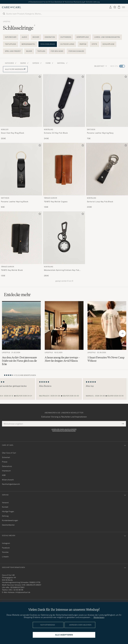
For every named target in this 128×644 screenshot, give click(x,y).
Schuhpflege (108, 44)
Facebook (6, 548)
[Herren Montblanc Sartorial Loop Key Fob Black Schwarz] (107, 169)
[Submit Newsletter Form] (123, 424)
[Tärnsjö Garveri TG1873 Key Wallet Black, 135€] (21, 244)
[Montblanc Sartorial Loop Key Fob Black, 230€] (107, 176)
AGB (4, 475)
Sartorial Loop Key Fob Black (100, 202)
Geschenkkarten (8, 525)
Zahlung (5, 516)
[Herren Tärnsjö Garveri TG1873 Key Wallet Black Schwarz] (21, 238)
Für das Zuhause (76, 51)
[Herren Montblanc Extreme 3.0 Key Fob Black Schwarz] (64, 101)
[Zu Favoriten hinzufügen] (39, 77)
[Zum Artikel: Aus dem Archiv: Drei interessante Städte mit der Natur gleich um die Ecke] (21, 333)
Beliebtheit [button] (101, 66)
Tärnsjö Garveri (51, 198)
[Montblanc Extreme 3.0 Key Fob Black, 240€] (64, 107)
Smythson (91, 129)
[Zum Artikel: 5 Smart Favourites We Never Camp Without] (107, 333)
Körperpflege (83, 37)
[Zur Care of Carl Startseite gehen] (11, 7)
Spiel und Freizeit (13, 51)
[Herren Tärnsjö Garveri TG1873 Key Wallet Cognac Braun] (64, 169)
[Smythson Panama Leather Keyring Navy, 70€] (107, 107)
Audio (24, 37)
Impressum (6, 471)
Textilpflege (11, 44)
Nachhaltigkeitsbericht (11, 484)
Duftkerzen (66, 37)
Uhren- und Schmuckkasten (107, 37)
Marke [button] (24, 63)
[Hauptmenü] (123, 7)
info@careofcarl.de (23, 592)
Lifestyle (7, 22)
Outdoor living (67, 44)
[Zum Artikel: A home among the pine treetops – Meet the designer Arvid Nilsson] (64, 333)
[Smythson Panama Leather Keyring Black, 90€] (21, 176)
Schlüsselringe (48, 44)
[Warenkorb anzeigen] (119, 7)
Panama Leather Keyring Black (15, 202)
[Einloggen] (110, 7)
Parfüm (83, 44)
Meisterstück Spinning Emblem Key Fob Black (62, 270)
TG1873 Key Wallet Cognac (56, 202)
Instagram (6, 543)
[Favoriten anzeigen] (115, 7)
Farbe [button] (49, 63)
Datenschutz (7, 466)
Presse (5, 462)
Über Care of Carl (9, 453)
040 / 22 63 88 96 (16, 590)
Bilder (29, 51)
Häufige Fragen (8, 511)
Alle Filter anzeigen (15, 69)
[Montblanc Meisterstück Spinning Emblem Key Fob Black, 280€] (64, 244)
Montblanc (49, 129)
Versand (5, 503)
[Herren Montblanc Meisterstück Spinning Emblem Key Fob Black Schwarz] (64, 238)
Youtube (5, 552)
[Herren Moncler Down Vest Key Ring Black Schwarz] (21, 101)
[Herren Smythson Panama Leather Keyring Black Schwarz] (21, 169)
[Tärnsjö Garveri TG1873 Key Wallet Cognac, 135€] (64, 176)
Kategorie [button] (11, 63)
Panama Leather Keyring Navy (100, 133)
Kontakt (5, 507)
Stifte (94, 44)
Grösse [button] (37, 63)
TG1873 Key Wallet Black (12, 270)
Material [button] (62, 63)
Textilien (41, 51)
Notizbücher (11, 37)
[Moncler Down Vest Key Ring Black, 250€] (21, 107)
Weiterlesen (99, 617)
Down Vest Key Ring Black (13, 133)
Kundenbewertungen (10, 520)
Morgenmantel (28, 44)
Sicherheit (6, 457)
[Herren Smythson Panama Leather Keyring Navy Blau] (107, 101)
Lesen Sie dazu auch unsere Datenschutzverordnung (64, 430)
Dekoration (50, 37)
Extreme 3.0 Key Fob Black (56, 133)
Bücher (36, 37)
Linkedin (5, 557)
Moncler (5, 129)
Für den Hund (57, 51)
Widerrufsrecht (8, 480)
